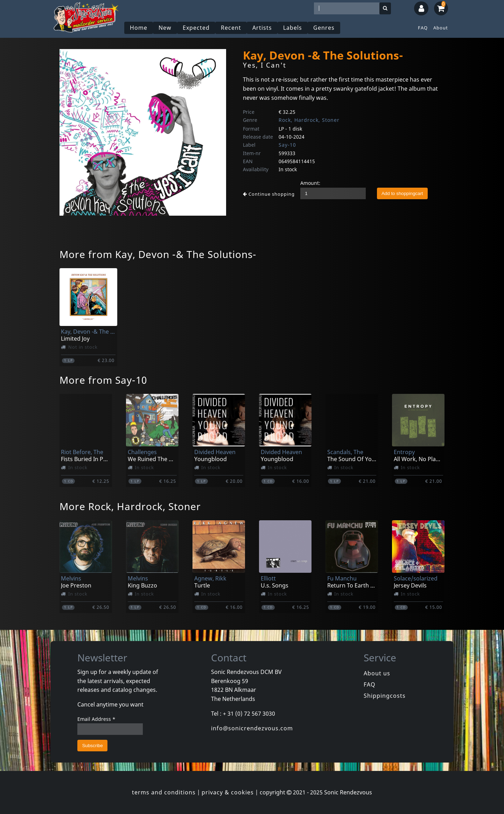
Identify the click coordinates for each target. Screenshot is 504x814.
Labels (293, 28)
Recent (231, 28)
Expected (196, 28)
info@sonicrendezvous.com (252, 728)
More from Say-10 (103, 380)
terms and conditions (164, 792)
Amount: (310, 183)
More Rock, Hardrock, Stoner (130, 506)
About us (377, 673)
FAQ (423, 28)
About (441, 28)
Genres (324, 28)
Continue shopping (269, 194)
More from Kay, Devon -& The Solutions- (158, 254)
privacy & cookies (228, 792)
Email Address (96, 719)
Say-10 (287, 145)
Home (139, 28)
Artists (262, 28)
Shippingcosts (385, 696)
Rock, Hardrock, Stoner (309, 120)
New (165, 28)
